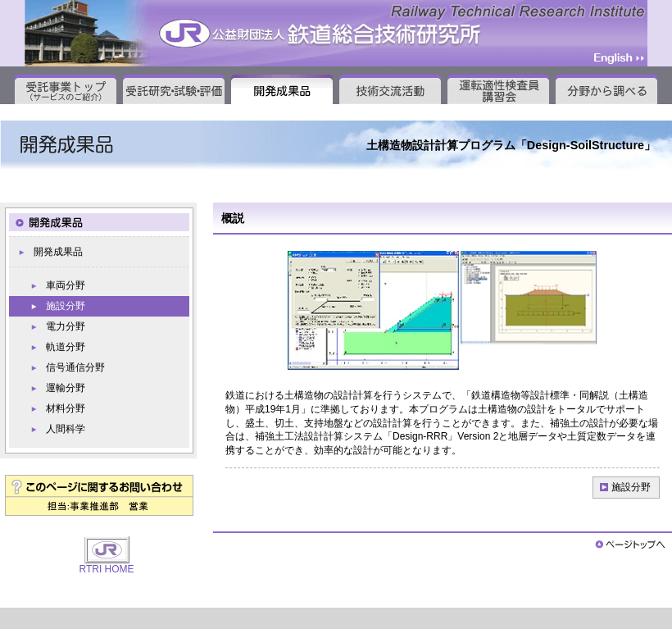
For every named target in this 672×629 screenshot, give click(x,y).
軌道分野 (66, 347)
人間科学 (66, 429)
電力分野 (66, 326)
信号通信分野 (75, 367)
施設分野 (631, 487)
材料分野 (66, 408)
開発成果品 (58, 252)
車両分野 (66, 285)
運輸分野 (66, 388)
